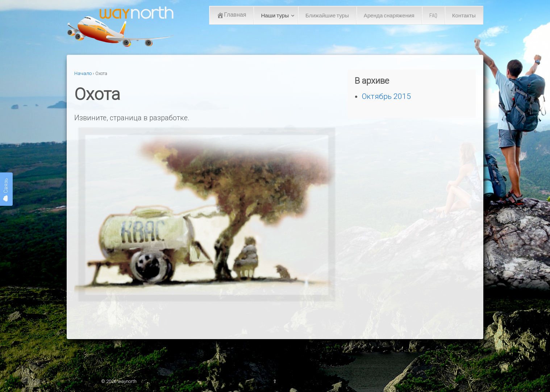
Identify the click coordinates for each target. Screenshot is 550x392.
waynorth (126, 381)
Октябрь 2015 (386, 96)
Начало (83, 73)
